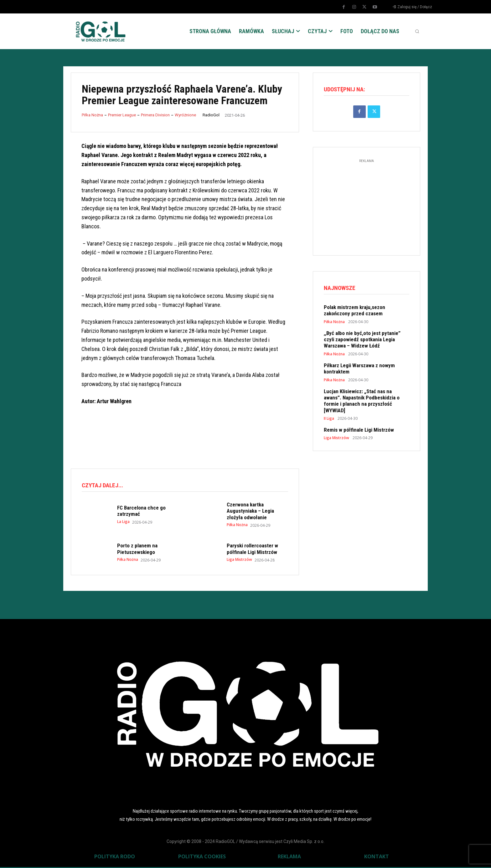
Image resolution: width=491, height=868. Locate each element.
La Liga (123, 523)
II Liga (329, 420)
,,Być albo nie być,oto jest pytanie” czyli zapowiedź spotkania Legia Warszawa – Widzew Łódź (362, 341)
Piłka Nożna (92, 115)
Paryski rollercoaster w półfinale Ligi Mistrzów (252, 550)
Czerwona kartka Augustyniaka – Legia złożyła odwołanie (250, 512)
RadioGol (211, 115)
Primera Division (155, 115)
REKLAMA (289, 857)
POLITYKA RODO (115, 857)
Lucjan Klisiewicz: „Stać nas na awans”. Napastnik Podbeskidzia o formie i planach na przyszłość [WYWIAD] (362, 402)
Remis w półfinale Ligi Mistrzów (359, 432)
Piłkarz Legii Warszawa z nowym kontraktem (359, 370)
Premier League (122, 115)
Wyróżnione (185, 115)
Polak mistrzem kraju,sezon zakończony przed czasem (354, 312)
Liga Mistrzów (239, 561)
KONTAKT (377, 857)
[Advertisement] (185, 438)
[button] (417, 31)
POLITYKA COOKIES (202, 857)
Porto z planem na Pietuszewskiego (137, 550)
